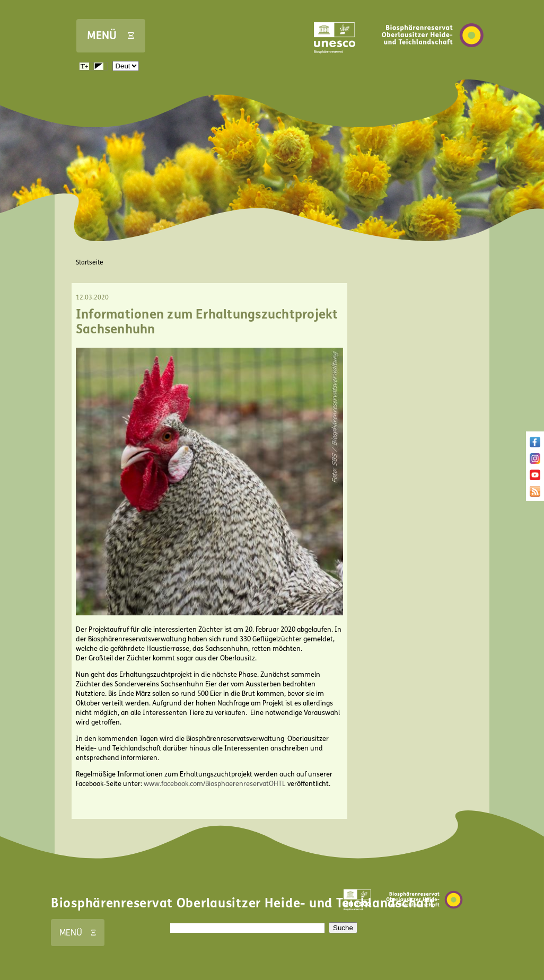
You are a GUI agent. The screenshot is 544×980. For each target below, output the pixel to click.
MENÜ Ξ (111, 36)
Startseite (90, 262)
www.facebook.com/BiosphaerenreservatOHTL (215, 784)
